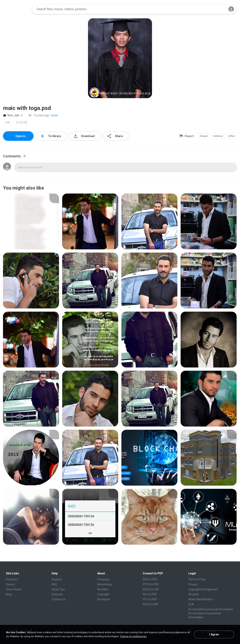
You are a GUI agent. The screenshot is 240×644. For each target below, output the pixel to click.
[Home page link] (16, 9)
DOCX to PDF (151, 589)
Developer (104, 599)
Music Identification (201, 599)
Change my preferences (133, 636)
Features (57, 594)
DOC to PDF (150, 579)
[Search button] (220, 9)
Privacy (193, 584)
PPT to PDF (150, 599)
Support (57, 579)
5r (28, 115)
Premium (12, 579)
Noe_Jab (11, 115)
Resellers (103, 589)
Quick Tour (58, 589)
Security (194, 594)
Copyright (103, 594)
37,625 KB (22, 122)
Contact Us (58, 599)
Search (10, 584)
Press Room (14, 589)
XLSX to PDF (151, 604)
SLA (191, 604)
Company (103, 579)
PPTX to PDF (151, 584)
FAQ (54, 584)
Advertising (104, 584)
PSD (8, 122)
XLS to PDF (150, 594)
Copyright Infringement (203, 589)
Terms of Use (197, 579)
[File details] (31, 221)
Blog (9, 594)
